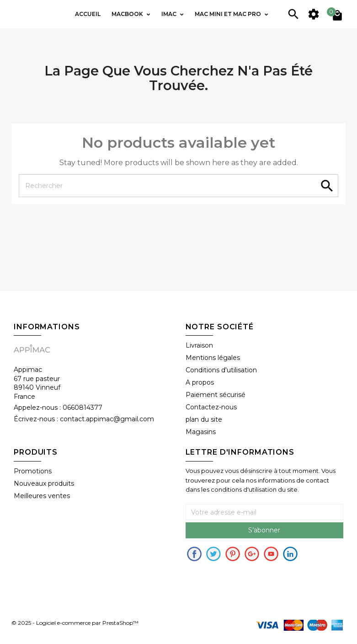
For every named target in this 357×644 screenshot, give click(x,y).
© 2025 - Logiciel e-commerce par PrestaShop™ (75, 623)
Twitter (213, 554)
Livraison (199, 345)
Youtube (271, 554)
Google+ (252, 554)
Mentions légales (213, 358)
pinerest (233, 554)
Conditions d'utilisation (221, 370)
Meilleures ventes (42, 496)
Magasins (201, 432)
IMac (170, 14)
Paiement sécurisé (216, 395)
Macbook (128, 14)
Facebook (194, 554)
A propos (200, 382)
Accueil (88, 14)
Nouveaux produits (44, 483)
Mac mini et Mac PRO (229, 14)
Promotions (33, 471)
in (290, 554)
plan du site (204, 419)
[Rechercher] (178, 186)
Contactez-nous (211, 407)
